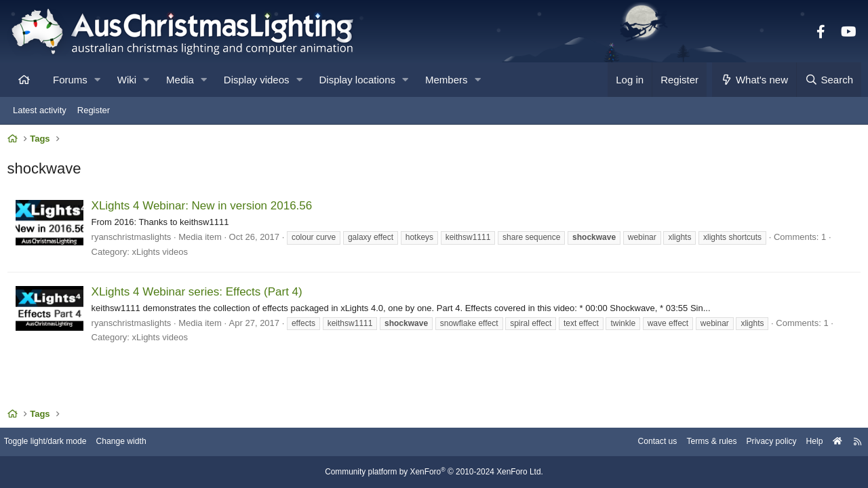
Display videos (257, 80)
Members (447, 80)
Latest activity (40, 110)
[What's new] (754, 80)
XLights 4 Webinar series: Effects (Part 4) (200, 295)
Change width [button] (138, 442)
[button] (97, 80)
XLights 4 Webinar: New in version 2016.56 (205, 209)
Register (94, 110)
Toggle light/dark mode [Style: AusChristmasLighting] (57, 442)
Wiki (127, 80)
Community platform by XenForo (434, 472)
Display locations (358, 80)
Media (180, 80)
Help (804, 442)
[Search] (829, 80)
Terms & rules (694, 442)
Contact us (636, 442)
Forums (70, 80)
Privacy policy (758, 442)
